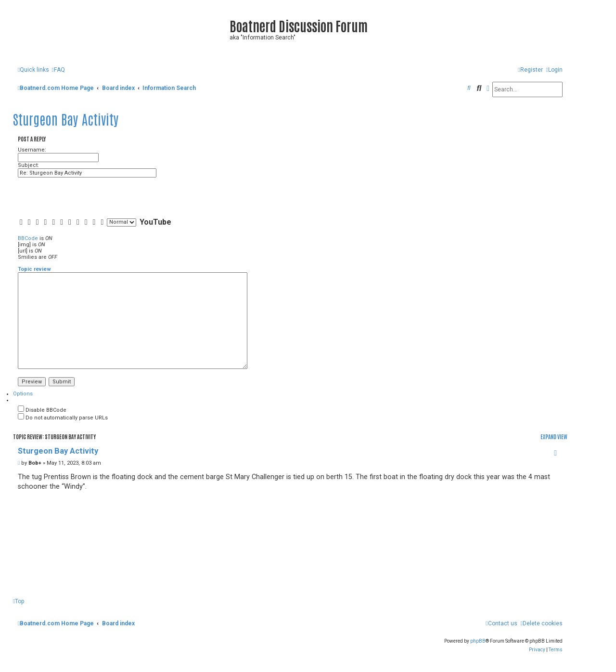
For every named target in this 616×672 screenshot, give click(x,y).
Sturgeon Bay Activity (66, 119)
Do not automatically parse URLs (63, 418)
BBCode (28, 238)
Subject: (28, 165)
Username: (32, 150)
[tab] (23, 394)
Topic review (34, 269)
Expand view (554, 437)
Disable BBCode (42, 410)
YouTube (155, 222)
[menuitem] (58, 70)
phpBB (478, 641)
